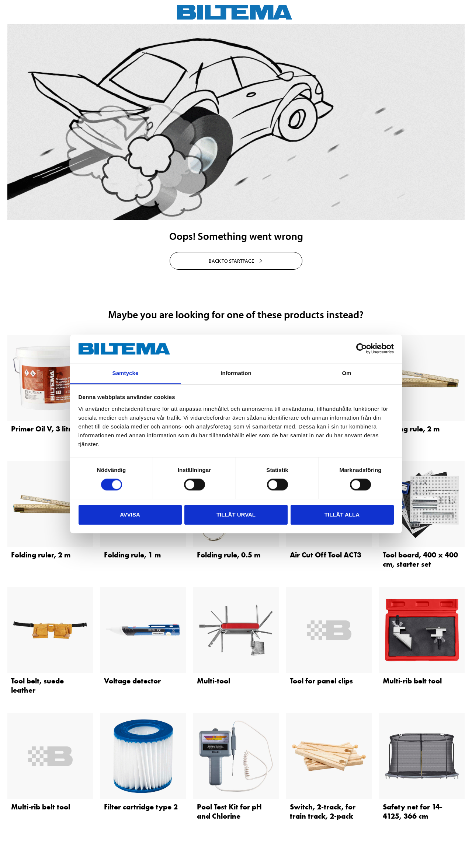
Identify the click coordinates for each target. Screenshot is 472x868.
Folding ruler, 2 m (41, 555)
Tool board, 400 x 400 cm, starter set (420, 559)
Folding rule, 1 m (132, 555)
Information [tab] (236, 373)
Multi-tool (214, 681)
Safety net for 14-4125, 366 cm (413, 811)
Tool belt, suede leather (37, 685)
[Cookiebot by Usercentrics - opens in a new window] (362, 349)
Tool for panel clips (321, 681)
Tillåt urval (236, 514)
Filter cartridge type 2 (141, 807)
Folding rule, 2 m (411, 429)
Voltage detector (132, 681)
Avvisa (130, 514)
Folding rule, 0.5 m (229, 555)
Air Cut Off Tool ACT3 (326, 555)
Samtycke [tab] (126, 373)
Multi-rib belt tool (412, 681)
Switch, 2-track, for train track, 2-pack (323, 811)
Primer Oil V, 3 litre (43, 429)
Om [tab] (346, 373)
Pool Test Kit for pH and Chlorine (229, 811)
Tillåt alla (342, 514)
